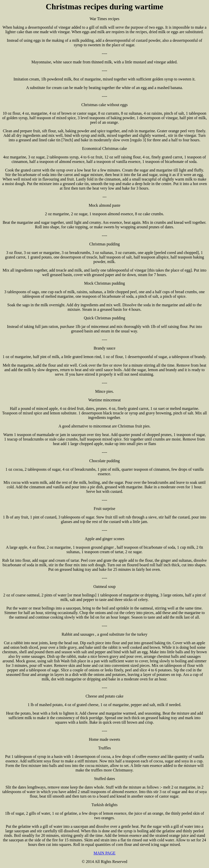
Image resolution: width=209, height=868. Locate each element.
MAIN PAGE (105, 853)
